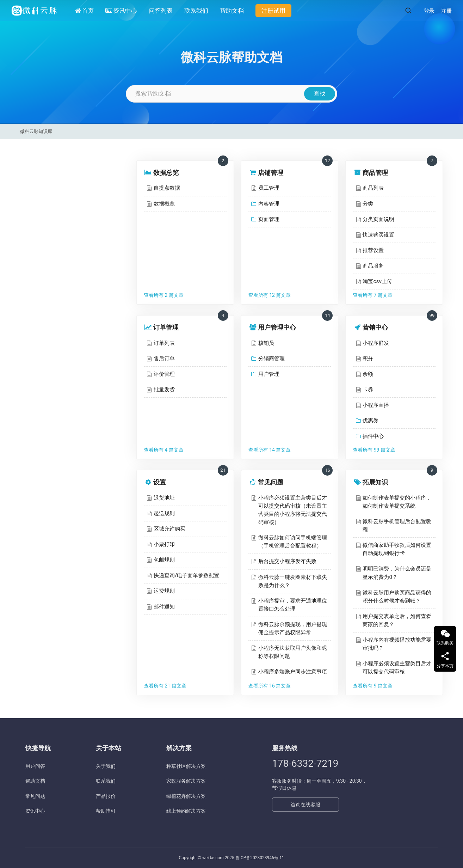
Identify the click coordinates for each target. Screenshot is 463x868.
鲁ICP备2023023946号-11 (260, 858)
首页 (84, 11)
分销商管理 (271, 359)
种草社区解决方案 (186, 766)
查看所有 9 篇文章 (373, 686)
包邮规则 (164, 560)
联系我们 (196, 11)
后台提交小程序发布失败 (287, 561)
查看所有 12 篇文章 (270, 295)
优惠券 (371, 421)
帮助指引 (106, 811)
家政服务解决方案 (186, 781)
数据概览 (164, 204)
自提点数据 (167, 188)
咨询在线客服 (305, 805)
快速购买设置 (378, 235)
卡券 (368, 390)
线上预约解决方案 (186, 811)
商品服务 (373, 266)
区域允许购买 (169, 529)
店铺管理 (271, 173)
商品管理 (375, 173)
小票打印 (164, 544)
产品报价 (106, 796)
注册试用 (273, 11)
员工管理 (269, 188)
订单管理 (166, 327)
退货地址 (164, 498)
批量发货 (164, 390)
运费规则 (164, 591)
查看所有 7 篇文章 (373, 295)
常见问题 (271, 482)
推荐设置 (373, 250)
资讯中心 (121, 11)
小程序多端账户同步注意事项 (293, 672)
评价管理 (164, 374)
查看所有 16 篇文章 (270, 686)
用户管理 (269, 374)
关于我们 (106, 766)
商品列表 (373, 188)
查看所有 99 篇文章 (374, 450)
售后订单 (164, 359)
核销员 (266, 343)
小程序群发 (376, 343)
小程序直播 (376, 405)
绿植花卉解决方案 (186, 796)
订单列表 (164, 343)
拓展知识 (375, 482)
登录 (429, 11)
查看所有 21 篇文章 (165, 686)
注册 (446, 11)
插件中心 (373, 436)
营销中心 (375, 327)
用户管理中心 (277, 327)
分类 (368, 204)
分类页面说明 (378, 219)
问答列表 (161, 11)
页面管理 (269, 219)
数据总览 (166, 173)
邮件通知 (164, 607)
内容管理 (269, 204)
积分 (368, 359)
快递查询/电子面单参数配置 (186, 575)
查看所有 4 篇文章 (164, 450)
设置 (160, 482)
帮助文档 (232, 11)
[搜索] (408, 10)
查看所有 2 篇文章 (164, 295)
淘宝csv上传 (377, 281)
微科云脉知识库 (36, 131)
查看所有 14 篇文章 (270, 450)
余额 (368, 374)
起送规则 (164, 513)
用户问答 (35, 766)
